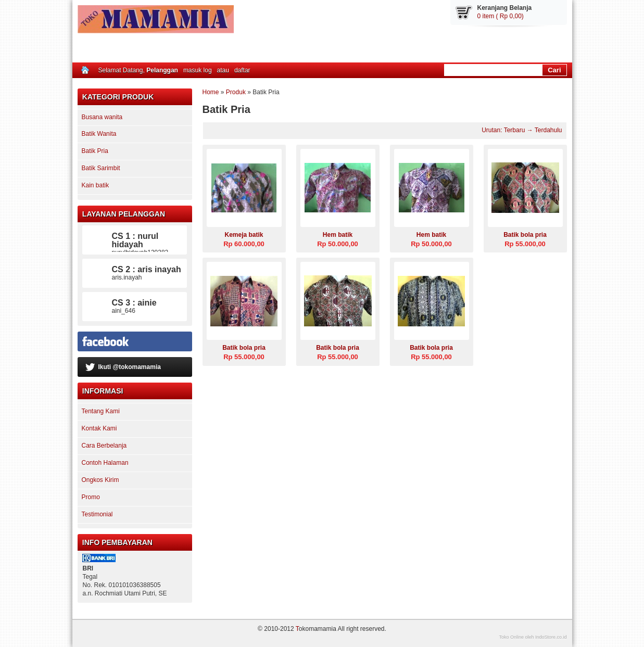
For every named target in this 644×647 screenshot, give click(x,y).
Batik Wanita (99, 134)
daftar (242, 70)
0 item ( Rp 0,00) (501, 16)
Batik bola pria (525, 235)
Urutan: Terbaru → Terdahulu (522, 130)
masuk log (198, 70)
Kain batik (96, 185)
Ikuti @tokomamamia (129, 367)
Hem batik (338, 235)
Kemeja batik (244, 235)
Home (211, 92)
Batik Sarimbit (101, 168)
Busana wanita (102, 117)
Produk (236, 92)
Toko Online (511, 637)
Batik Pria (95, 151)
